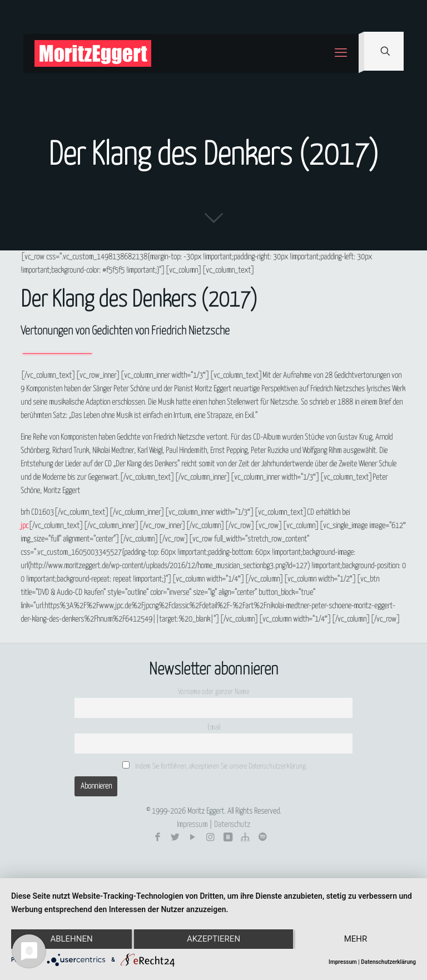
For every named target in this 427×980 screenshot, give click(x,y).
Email (214, 728)
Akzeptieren (213, 939)
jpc (24, 526)
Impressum (192, 825)
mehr (356, 939)
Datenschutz (232, 825)
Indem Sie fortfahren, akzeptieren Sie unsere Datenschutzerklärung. (215, 766)
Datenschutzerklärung (388, 962)
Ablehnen (71, 939)
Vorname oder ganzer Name (213, 692)
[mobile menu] (341, 53)
